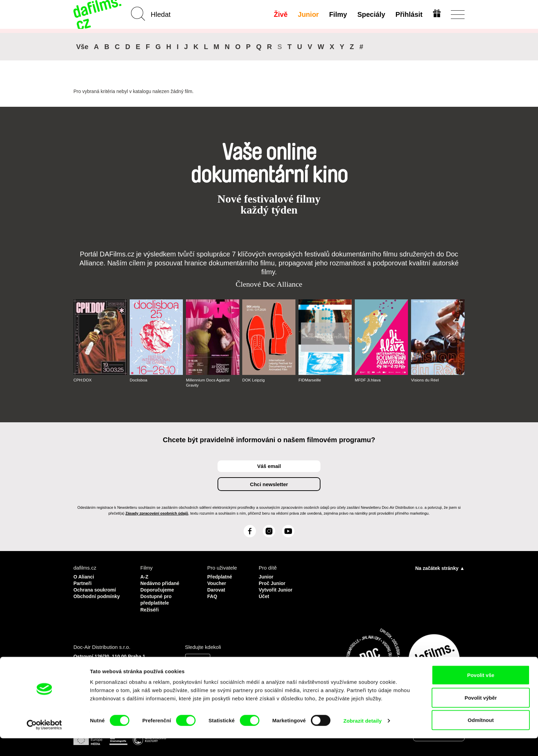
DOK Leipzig (254, 380)
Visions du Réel (425, 380)
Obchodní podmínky (98, 595)
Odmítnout (481, 738)
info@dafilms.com (112, 674)
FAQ (213, 595)
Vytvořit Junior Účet (277, 592)
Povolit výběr (481, 715)
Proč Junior (273, 582)
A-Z (145, 576)
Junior (308, 14)
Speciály (370, 14)
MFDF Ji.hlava (368, 380)
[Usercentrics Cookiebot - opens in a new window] (44, 743)
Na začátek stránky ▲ (440, 568)
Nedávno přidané (161, 582)
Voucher (217, 582)
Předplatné (221, 576)
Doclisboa (139, 380)
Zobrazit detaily (363, 738)
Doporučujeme (158, 589)
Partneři (83, 582)
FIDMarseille (310, 380)
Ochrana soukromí (96, 589)
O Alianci (84, 576)
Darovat (217, 589)
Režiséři (150, 607)
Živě (280, 14)
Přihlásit (408, 14)
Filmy (337, 14)
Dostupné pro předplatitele (157, 598)
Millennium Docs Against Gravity (208, 382)
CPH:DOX (83, 380)
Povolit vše (481, 693)
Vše (82, 47)
